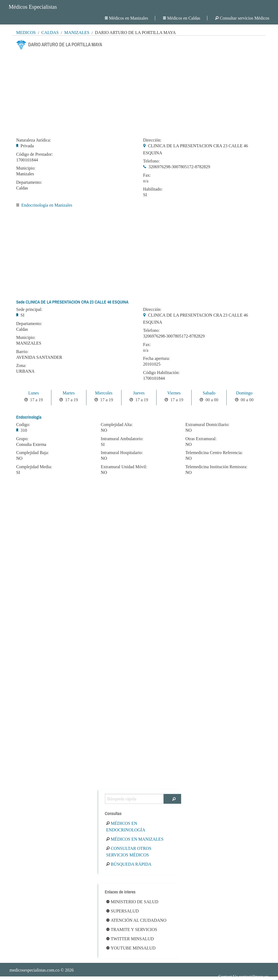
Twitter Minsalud (130, 939)
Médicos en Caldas (182, 18)
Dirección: (152, 140)
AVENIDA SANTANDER (39, 357)
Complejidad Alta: (117, 425)
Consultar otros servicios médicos (129, 852)
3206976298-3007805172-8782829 (179, 167)
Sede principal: (29, 310)
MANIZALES (29, 343)
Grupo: (22, 439)
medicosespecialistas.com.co (35, 970)
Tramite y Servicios (132, 930)
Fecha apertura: (157, 359)
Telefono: (152, 161)
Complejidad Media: (34, 467)
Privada (27, 146)
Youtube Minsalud (131, 948)
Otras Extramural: (201, 439)
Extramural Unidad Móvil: (124, 467)
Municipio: (26, 168)
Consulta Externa (31, 444)
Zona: (21, 366)
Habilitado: (153, 189)
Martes (68, 393)
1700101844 (27, 160)
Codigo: (23, 425)
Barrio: (22, 352)
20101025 (152, 364)
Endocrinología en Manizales (47, 205)
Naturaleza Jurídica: (34, 140)
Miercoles (104, 393)
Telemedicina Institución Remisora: (216, 467)
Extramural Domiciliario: (207, 425)
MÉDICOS (26, 33)
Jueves (139, 393)
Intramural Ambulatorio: (122, 439)
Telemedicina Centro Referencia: (214, 453)
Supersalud (123, 911)
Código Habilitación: (162, 373)
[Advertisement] (139, 92)
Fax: (147, 175)
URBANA (26, 371)
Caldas (50, 33)
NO (19, 458)
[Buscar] (172, 799)
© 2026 (42, 970)
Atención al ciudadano (136, 920)
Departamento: (29, 182)
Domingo (244, 393)
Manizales (77, 33)
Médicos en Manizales (126, 18)
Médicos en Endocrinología (126, 827)
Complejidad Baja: (33, 453)
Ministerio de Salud (132, 902)
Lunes (34, 393)
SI (145, 195)
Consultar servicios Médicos (242, 18)
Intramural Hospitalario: (122, 453)
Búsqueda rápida (129, 864)
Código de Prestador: (35, 154)
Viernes (174, 393)
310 (24, 430)
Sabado (209, 393)
